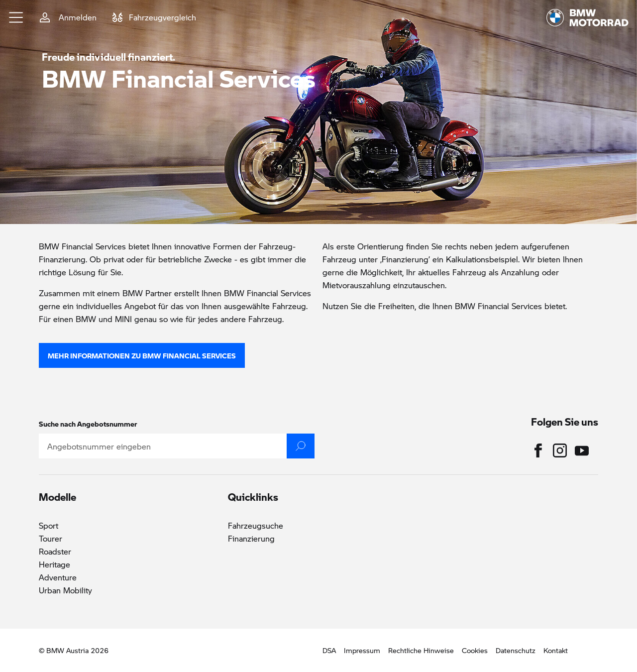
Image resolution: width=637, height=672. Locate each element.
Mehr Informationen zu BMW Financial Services (142, 355)
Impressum (362, 650)
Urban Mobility (65, 590)
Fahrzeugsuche (256, 525)
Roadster (55, 551)
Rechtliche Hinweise (421, 650)
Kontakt (556, 650)
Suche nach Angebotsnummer (88, 424)
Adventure (58, 577)
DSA (329, 650)
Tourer (51, 538)
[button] (16, 17)
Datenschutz (516, 650)
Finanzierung (251, 538)
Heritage (54, 564)
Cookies (475, 650)
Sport (49, 525)
